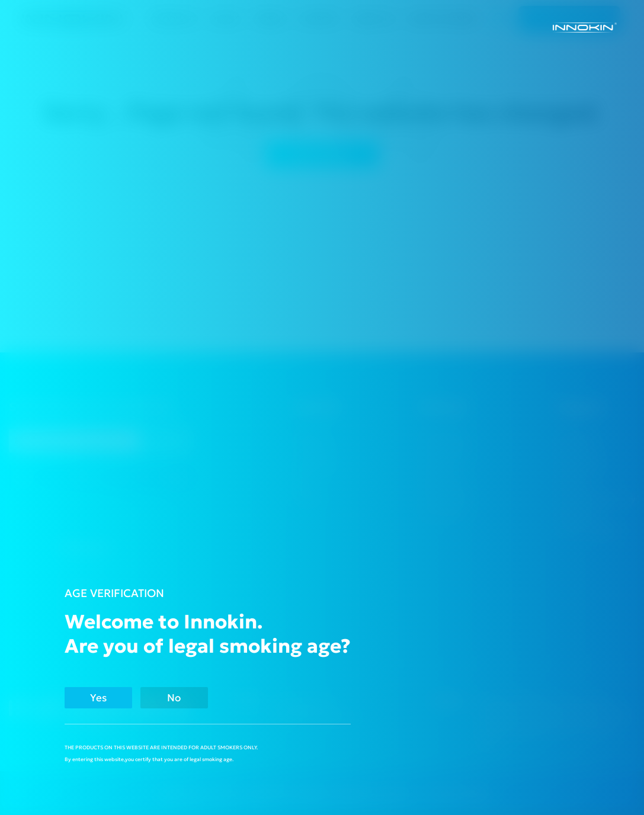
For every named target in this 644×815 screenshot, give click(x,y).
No (189, 697)
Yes (103, 697)
